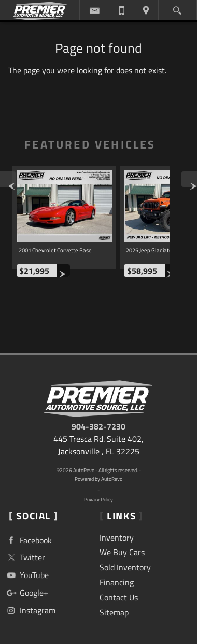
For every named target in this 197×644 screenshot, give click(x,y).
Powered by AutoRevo (98, 479)
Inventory (117, 538)
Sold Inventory (125, 567)
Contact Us (119, 597)
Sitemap (114, 612)
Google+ (26, 593)
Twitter (25, 558)
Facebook (28, 540)
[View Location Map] (146, 10)
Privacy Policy (98, 499)
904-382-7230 (98, 426)
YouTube (27, 575)
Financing (117, 582)
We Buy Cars (122, 552)
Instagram (30, 611)
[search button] (177, 8)
